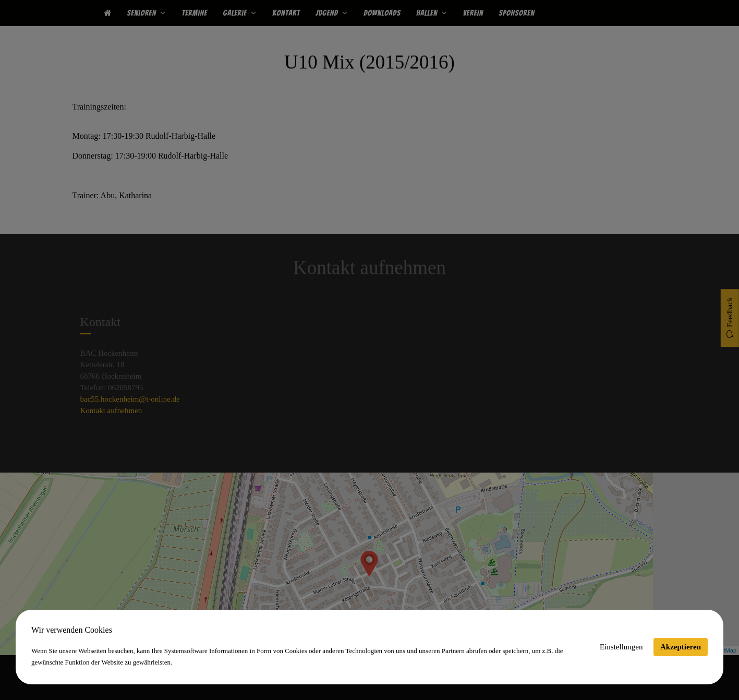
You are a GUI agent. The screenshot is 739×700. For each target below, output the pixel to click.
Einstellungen (621, 647)
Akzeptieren (681, 647)
